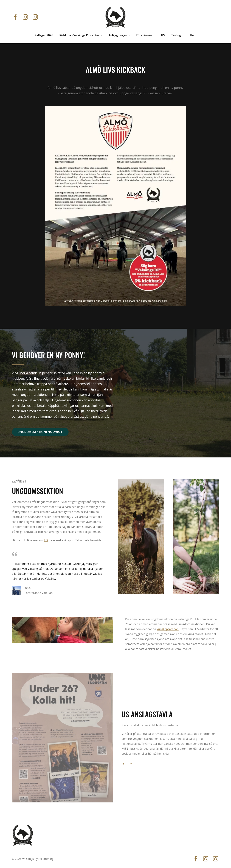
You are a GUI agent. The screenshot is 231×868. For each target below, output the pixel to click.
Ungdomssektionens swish (40, 432)
